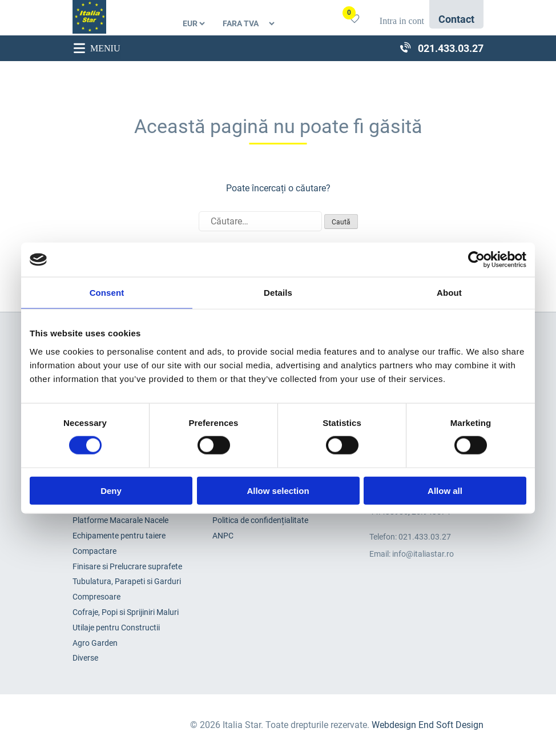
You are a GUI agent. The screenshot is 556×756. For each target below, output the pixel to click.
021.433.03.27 (425, 537)
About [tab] (449, 293)
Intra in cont (402, 21)
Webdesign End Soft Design (428, 725)
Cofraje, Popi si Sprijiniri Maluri (126, 612)
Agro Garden (95, 643)
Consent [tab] (107, 293)
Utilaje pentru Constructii (116, 628)
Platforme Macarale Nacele (120, 520)
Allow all (445, 490)
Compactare (94, 551)
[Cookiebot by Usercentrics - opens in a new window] (476, 260)
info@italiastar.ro (423, 554)
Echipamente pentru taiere (119, 536)
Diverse (85, 658)
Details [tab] (278, 293)
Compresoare (96, 597)
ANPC (223, 536)
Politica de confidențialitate (260, 520)
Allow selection (278, 490)
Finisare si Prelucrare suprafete (127, 566)
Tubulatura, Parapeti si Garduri (127, 581)
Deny (111, 490)
